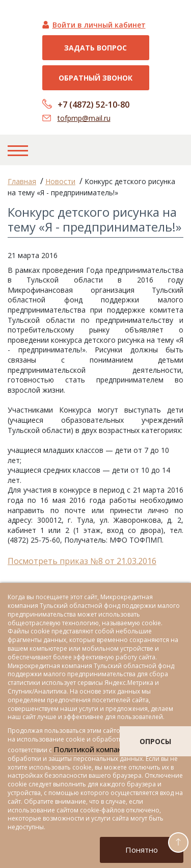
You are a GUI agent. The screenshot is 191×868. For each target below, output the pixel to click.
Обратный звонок (95, 78)
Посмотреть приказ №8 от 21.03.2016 (82, 561)
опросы (155, 741)
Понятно (142, 850)
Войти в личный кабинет (99, 25)
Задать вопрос (95, 48)
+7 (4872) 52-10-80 (93, 105)
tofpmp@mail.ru (84, 118)
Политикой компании (92, 749)
